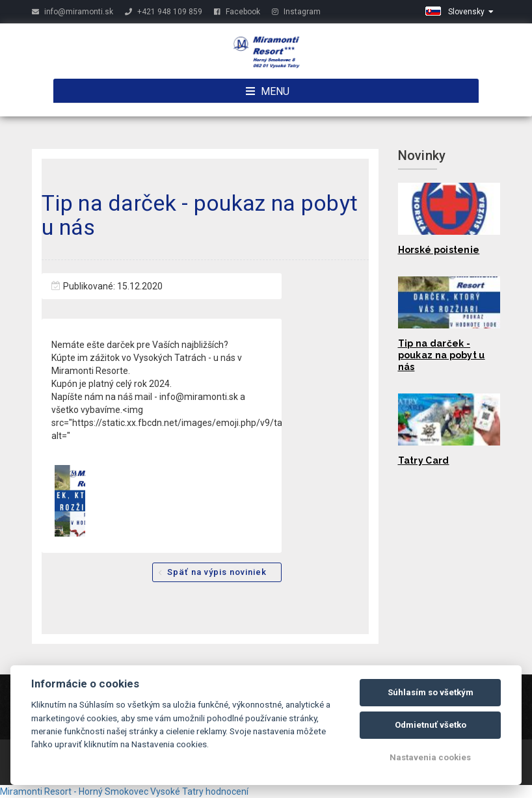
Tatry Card (424, 460)
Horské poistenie (439, 250)
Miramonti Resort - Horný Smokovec (74, 791)
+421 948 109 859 (164, 12)
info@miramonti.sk (73, 12)
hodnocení (227, 791)
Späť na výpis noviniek (217, 572)
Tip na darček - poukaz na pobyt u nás (442, 355)
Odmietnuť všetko (431, 725)
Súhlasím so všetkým (431, 692)
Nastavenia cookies (430, 757)
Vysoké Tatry (177, 791)
